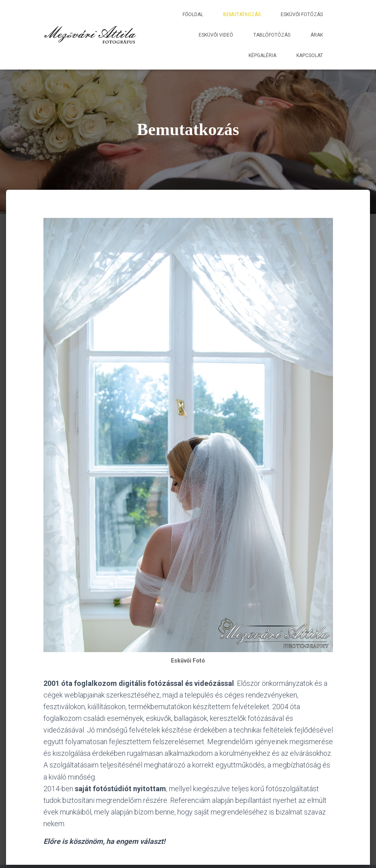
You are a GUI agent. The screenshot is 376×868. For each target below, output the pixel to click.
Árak (317, 35)
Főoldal (193, 14)
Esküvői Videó (216, 35)
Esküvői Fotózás (302, 14)
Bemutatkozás (242, 14)
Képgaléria (262, 55)
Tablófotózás (272, 35)
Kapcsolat (310, 55)
